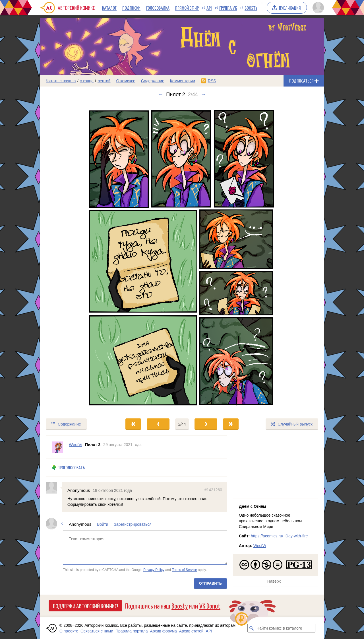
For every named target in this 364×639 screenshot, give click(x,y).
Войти (103, 525)
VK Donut (210, 606)
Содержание (153, 81)
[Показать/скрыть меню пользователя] (317, 8)
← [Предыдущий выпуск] (161, 94)
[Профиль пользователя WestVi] (57, 447)
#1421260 (213, 490)
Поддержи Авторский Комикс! (85, 606)
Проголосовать (71, 468)
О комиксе (126, 81)
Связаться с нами (97, 631)
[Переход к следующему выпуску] (182, 258)
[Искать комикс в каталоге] (252, 628)
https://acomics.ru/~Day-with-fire (279, 536)
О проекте (69, 631)
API (209, 8)
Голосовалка (158, 8)
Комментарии (183, 81)
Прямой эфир (187, 8)
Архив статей (191, 631)
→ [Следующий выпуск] (203, 94)
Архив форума (164, 631)
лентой (104, 81)
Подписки (131, 8)
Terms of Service (184, 570)
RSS (212, 81)
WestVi (260, 546)
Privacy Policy (154, 570)
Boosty (251, 8)
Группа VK (228, 8)
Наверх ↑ (276, 581)
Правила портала (132, 631)
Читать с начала (61, 81)
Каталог (109, 8)
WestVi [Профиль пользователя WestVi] (76, 444)
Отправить (210, 583)
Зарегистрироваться (133, 525)
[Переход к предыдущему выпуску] (76, 258)
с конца (87, 81)
